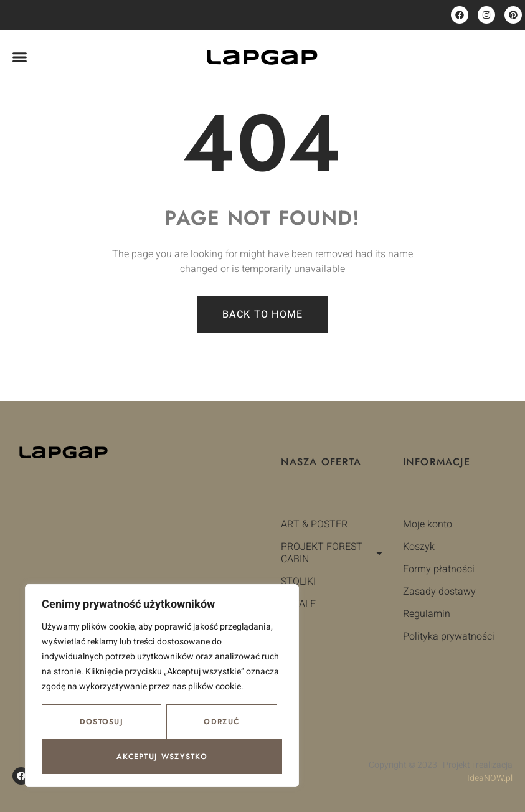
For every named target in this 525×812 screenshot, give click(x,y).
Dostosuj (102, 722)
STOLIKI (298, 582)
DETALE (298, 604)
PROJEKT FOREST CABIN (333, 553)
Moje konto (428, 524)
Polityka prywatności (449, 636)
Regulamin (427, 614)
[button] (20, 57)
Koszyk (419, 547)
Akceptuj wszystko (162, 757)
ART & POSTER (314, 524)
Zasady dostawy (439, 592)
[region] (162, 686)
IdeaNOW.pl (490, 778)
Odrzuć (221, 722)
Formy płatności (439, 569)
